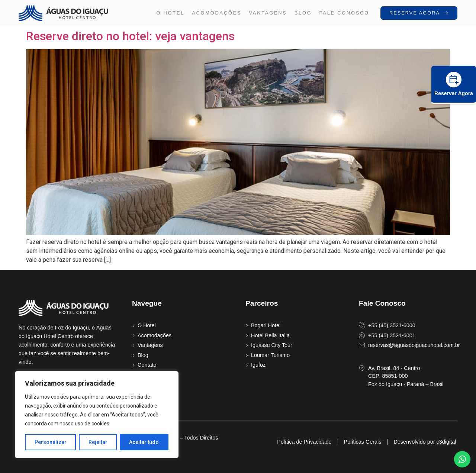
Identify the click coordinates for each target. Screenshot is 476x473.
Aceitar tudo (144, 442)
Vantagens (268, 13)
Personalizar (51, 442)
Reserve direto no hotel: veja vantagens (130, 36)
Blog (303, 13)
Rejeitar (98, 442)
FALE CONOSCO (344, 13)
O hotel (170, 13)
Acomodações (217, 13)
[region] (97, 415)
